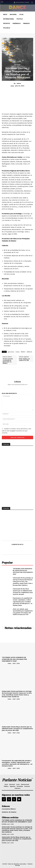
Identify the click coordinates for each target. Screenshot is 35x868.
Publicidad (6, 508)
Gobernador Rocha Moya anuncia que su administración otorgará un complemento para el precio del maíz (23, 592)
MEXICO (23, 352)
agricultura (11, 352)
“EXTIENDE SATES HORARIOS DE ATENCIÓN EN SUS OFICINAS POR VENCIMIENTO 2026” (23, 571)
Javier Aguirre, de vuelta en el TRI (24, 360)
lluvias (18, 352)
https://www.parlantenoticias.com (17, 385)
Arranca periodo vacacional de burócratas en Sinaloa (8, 361)
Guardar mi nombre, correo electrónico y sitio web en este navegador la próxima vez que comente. (17, 431)
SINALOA (29, 352)
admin (19, 83)
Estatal (18, 65)
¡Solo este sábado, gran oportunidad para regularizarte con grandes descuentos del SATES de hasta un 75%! (23, 612)
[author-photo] (5, 663)
